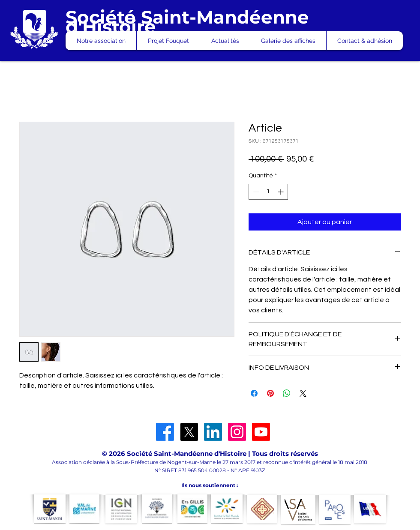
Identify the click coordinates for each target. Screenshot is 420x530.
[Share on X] (303, 393)
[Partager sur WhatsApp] (287, 393)
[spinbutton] (268, 192)
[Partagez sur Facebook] (254, 393)
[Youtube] (261, 432)
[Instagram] (237, 432)
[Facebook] (165, 432)
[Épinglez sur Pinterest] (270, 393)
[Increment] (281, 192)
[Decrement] (255, 192)
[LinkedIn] (213, 432)
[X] (189, 432)
